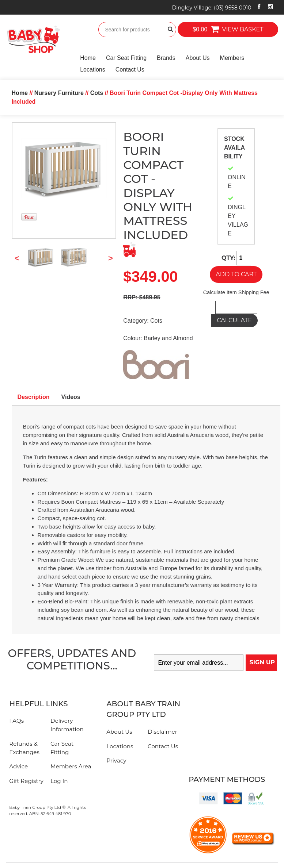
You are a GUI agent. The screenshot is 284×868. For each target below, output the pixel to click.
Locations (93, 70)
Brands (166, 58)
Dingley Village (211, 8)
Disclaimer (162, 732)
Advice (18, 766)
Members (232, 58)
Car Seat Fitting (126, 58)
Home (88, 58)
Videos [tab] (71, 397)
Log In (59, 781)
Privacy (116, 761)
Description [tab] (34, 397)
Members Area (71, 766)
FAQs (16, 721)
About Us (198, 58)
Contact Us (130, 70)
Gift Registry (26, 781)
